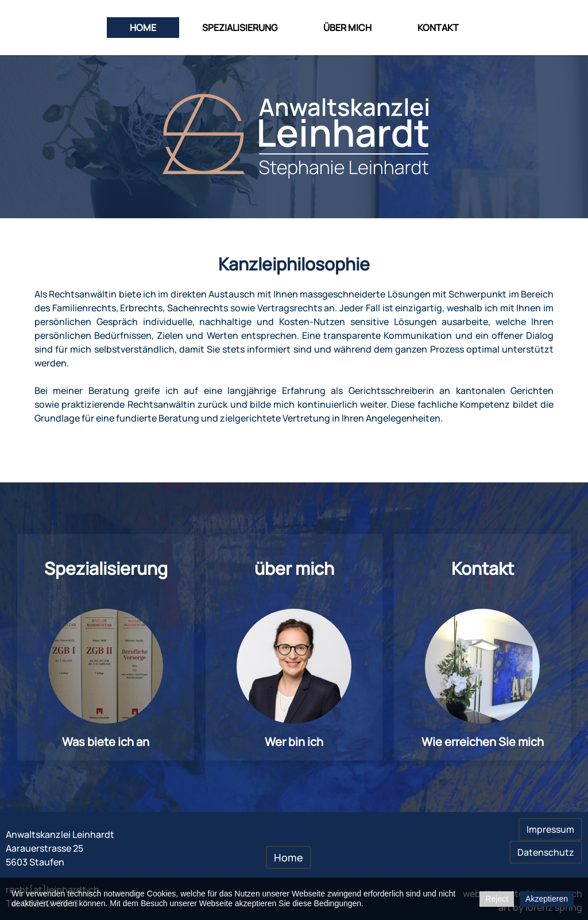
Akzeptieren (547, 899)
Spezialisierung (240, 28)
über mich (347, 28)
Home (143, 28)
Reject (497, 899)
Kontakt (438, 28)
